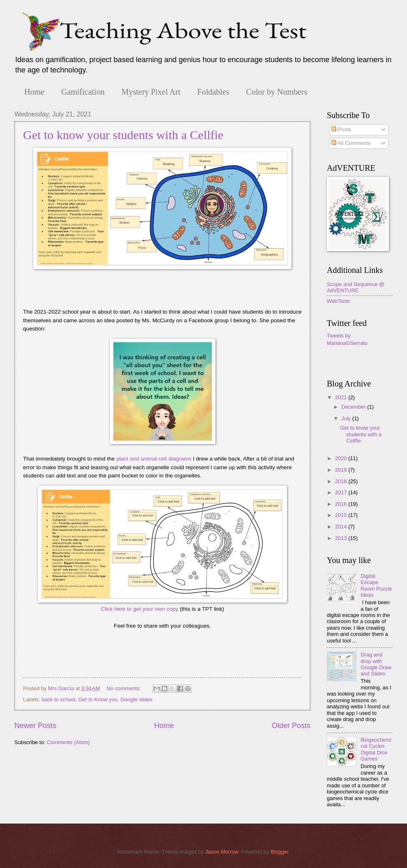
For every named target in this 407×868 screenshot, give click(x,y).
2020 (342, 458)
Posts (341, 129)
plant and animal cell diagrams (154, 459)
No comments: (125, 688)
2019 (342, 470)
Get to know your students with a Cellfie (123, 135)
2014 (342, 527)
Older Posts (291, 726)
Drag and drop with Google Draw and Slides (376, 664)
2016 (342, 504)
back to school (58, 699)
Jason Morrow (222, 852)
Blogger (280, 852)
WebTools (338, 301)
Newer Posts (35, 726)
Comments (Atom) (68, 742)
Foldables (213, 92)
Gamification (83, 92)
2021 (342, 397)
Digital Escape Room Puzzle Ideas (376, 585)
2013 (342, 538)
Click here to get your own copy (140, 609)
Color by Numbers (277, 92)
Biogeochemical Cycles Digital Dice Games (376, 749)
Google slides (136, 699)
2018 (342, 481)
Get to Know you (98, 699)
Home (34, 92)
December (354, 407)
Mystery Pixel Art (151, 92)
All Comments (351, 143)
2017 (342, 492)
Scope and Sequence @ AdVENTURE (356, 287)
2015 (342, 515)
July (347, 418)
